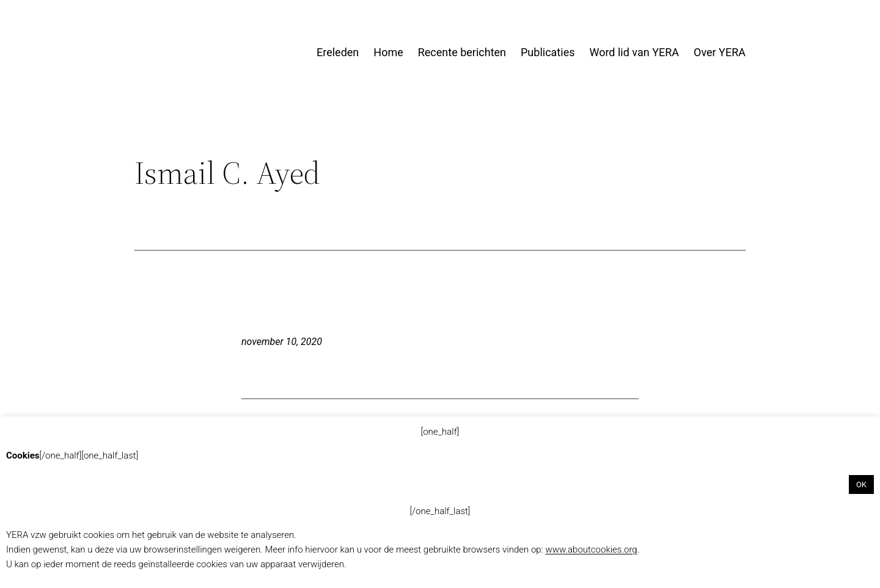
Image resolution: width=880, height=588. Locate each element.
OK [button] (861, 485)
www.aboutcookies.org (591, 550)
